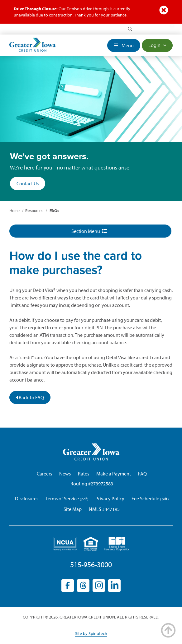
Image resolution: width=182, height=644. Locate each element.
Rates (84, 474)
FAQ (142, 474)
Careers (44, 474)
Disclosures (27, 498)
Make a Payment (114, 474)
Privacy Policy (110, 498)
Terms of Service (62, 498)
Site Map (73, 509)
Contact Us (28, 183)
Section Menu (89, 231)
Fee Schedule (145, 498)
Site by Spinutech (91, 633)
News (65, 474)
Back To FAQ (30, 397)
